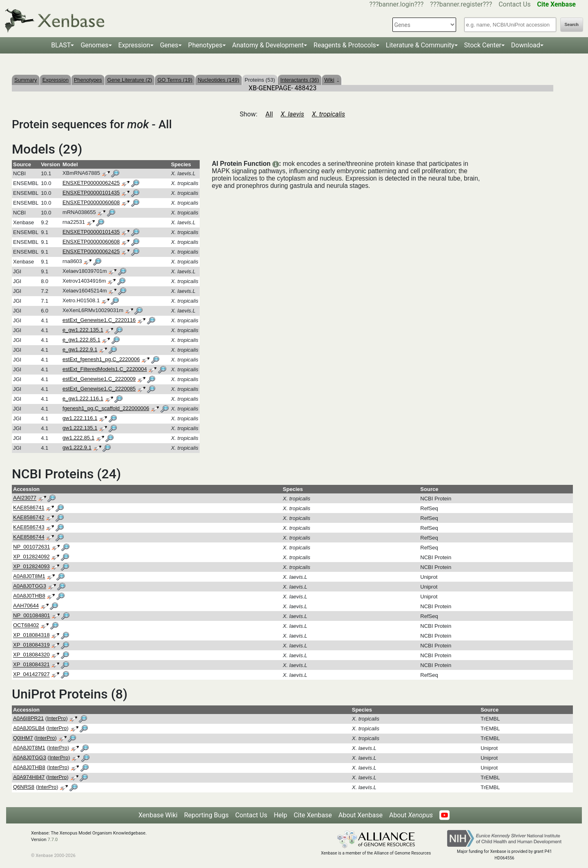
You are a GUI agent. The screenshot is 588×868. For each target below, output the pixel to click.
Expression (134, 45)
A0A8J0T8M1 (29, 577)
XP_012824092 (31, 557)
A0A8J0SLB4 (29, 728)
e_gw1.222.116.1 (83, 398)
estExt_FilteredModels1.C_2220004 (105, 369)
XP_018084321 (31, 665)
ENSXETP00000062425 (91, 183)
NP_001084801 (31, 616)
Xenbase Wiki (158, 815)
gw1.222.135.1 (80, 428)
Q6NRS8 (24, 787)
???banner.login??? (397, 4)
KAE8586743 (29, 528)
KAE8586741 (29, 508)
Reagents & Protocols (345, 45)
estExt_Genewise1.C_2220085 (99, 389)
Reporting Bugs (206, 815)
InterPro (56, 718)
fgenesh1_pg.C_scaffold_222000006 (106, 408)
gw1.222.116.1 (80, 418)
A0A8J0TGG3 (30, 586)
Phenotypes (205, 45)
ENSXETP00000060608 (91, 202)
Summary (26, 80)
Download (526, 45)
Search (572, 25)
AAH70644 (26, 606)
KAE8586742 (29, 518)
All (269, 114)
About (411, 815)
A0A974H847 (29, 777)
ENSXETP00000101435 (91, 193)
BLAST (61, 45)
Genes (169, 45)
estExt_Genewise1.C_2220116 (99, 320)
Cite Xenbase (313, 815)
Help (280, 815)
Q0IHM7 (23, 738)
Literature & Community (420, 45)
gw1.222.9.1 (77, 447)
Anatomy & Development (268, 45)
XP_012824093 (31, 567)
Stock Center (483, 45)
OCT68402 (26, 626)
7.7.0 (52, 840)
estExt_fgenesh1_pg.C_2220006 (101, 359)
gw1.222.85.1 (78, 438)
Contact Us (515, 4)
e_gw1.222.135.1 (83, 330)
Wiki (331, 80)
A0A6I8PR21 (28, 718)
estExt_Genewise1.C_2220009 (99, 379)
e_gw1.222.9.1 (80, 349)
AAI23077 (25, 498)
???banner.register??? (461, 4)
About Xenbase (361, 815)
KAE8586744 (29, 537)
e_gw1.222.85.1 (81, 340)
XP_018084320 (31, 655)
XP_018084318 (31, 635)
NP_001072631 (31, 547)
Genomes (94, 45)
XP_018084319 (31, 645)
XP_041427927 (31, 675)
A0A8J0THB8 (29, 596)
